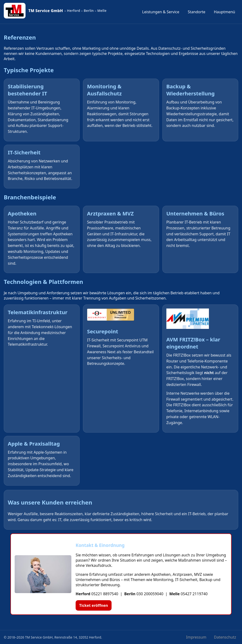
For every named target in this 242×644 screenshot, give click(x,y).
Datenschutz (225, 637)
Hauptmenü (225, 12)
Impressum (196, 637)
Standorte (197, 12)
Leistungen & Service (161, 12)
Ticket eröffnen (94, 605)
